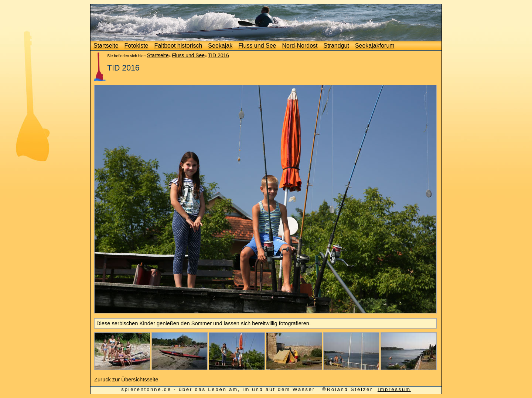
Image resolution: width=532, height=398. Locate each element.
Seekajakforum (375, 46)
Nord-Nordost (300, 46)
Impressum (394, 389)
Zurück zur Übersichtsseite (126, 380)
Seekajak (220, 46)
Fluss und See (257, 46)
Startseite (106, 46)
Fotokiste (137, 46)
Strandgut (336, 46)
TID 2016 (219, 55)
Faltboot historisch (178, 46)
